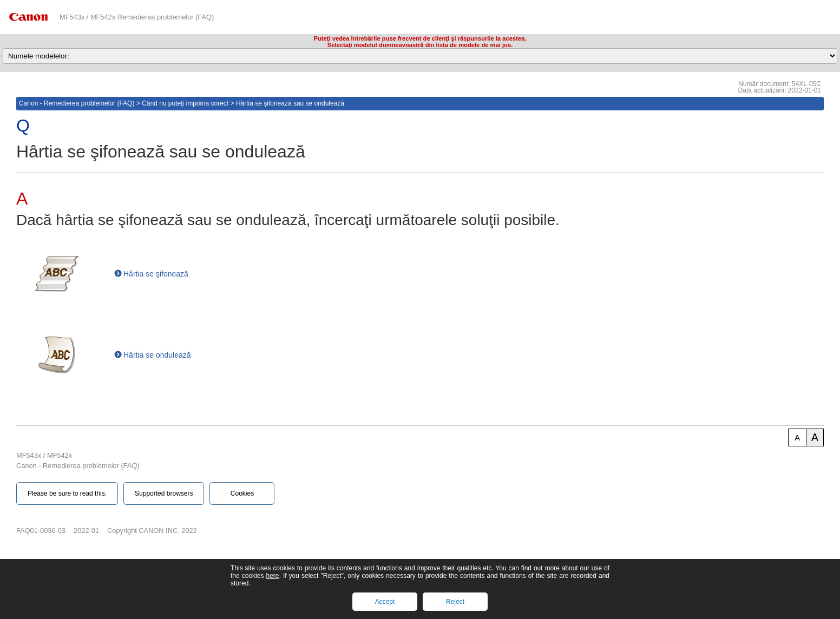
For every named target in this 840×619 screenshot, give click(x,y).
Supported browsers (164, 493)
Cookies (242, 493)
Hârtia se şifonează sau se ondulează (290, 103)
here (272, 576)
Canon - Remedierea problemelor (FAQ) (77, 103)
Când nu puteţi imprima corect (185, 103)
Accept (385, 602)
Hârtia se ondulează (157, 355)
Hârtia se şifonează (156, 274)
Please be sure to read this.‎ (67, 493)
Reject (455, 602)
